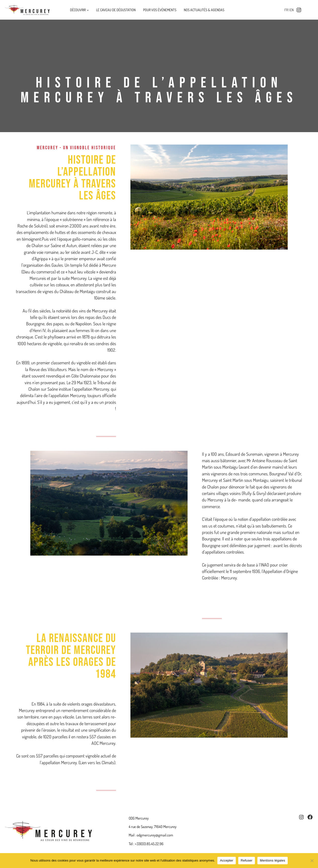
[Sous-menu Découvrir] (88, 10)
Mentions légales (273, 860)
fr (286, 10)
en (292, 10)
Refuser (247, 860)
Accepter (226, 860)
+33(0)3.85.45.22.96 (149, 844)
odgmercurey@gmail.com (155, 835)
